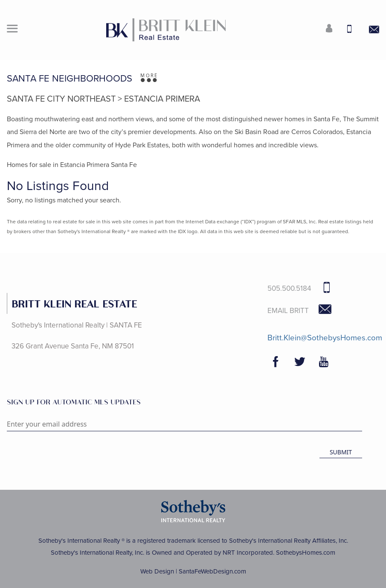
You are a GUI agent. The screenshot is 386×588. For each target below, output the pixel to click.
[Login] (324, 30)
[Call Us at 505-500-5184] (346, 30)
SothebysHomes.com (306, 553)
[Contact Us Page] (369, 30)
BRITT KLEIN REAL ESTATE (74, 303)
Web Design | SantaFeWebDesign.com (193, 571)
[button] (12, 30)
